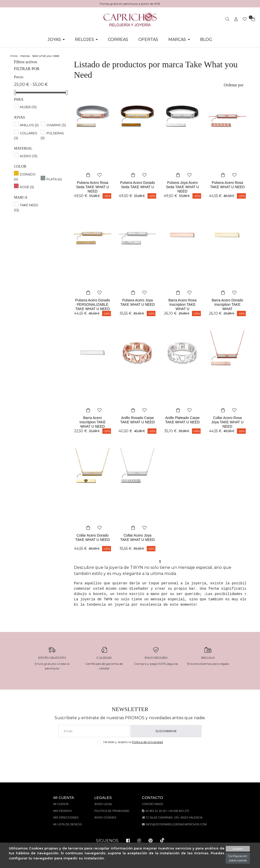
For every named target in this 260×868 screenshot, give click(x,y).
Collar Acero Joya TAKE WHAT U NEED (138, 540)
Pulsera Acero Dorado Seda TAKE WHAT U (137, 187)
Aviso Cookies (107, 817)
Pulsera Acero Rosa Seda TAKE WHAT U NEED (93, 187)
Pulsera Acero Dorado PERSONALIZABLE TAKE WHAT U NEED (93, 309)
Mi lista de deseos (70, 824)
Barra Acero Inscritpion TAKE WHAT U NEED (93, 422)
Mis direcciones (68, 817)
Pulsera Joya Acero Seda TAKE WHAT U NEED (182, 187)
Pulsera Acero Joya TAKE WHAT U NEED (138, 304)
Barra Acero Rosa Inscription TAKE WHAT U (182, 304)
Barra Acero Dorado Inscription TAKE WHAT (227, 304)
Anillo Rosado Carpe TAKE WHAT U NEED (137, 422)
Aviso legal (105, 804)
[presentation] (130, 756)
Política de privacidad (148, 742)
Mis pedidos (65, 811)
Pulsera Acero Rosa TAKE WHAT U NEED (227, 187)
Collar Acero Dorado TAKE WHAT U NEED (93, 540)
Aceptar (238, 849)
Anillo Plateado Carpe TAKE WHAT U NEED (182, 422)
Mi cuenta (64, 804)
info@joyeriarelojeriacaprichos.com (175, 824)
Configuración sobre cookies (238, 858)
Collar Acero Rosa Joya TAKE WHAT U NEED (227, 422)
